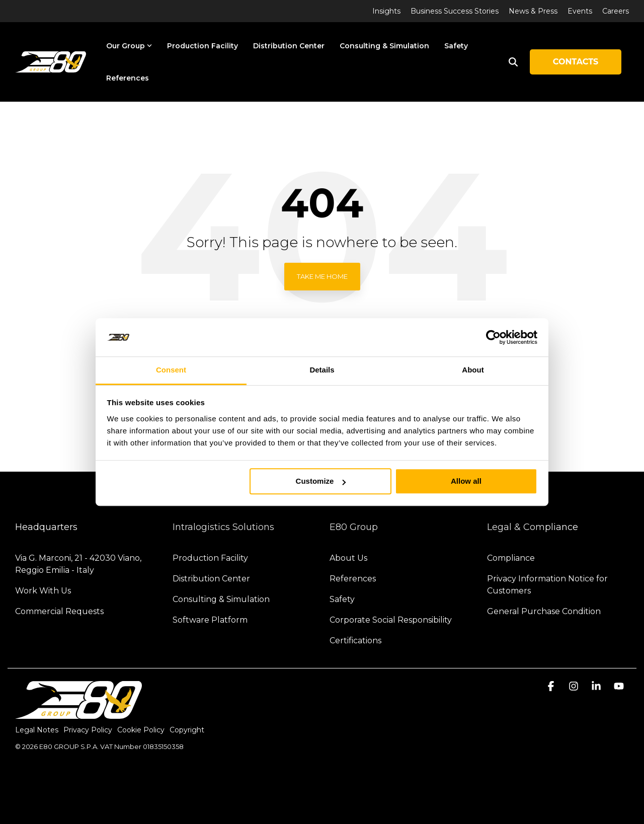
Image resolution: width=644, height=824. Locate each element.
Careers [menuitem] (616, 11)
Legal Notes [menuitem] (37, 730)
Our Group (129, 46)
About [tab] (473, 370)
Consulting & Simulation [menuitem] (221, 599)
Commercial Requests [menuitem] (59, 611)
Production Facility (203, 46)
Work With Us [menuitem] (43, 591)
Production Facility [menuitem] (210, 558)
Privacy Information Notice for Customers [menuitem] (548, 585)
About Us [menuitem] (348, 558)
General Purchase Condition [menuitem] (544, 611)
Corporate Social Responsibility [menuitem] (391, 620)
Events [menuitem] (580, 11)
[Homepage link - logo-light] (78, 714)
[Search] (513, 62)
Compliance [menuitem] (511, 558)
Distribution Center (289, 46)
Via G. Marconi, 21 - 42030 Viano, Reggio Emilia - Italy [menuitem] (79, 564)
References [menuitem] (353, 579)
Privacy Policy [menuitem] (88, 730)
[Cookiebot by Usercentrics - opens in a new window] (493, 337)
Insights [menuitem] (386, 11)
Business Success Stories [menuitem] (455, 11)
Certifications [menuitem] (355, 641)
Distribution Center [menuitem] (211, 579)
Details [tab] (322, 370)
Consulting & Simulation (384, 46)
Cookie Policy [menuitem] (141, 730)
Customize (321, 481)
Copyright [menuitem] (187, 730)
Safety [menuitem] (342, 599)
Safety (456, 46)
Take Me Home (322, 276)
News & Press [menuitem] (533, 11)
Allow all (466, 481)
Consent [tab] (171, 370)
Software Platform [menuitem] (210, 620)
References (128, 78)
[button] (552, 687)
